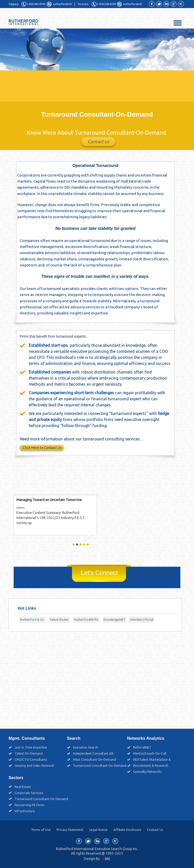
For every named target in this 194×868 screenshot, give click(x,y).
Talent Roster (59, 620)
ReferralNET (142, 747)
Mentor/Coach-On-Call (150, 753)
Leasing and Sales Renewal (34, 765)
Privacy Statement (70, 830)
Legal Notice (99, 830)
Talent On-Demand (29, 753)
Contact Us (155, 830)
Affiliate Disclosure (127, 830)
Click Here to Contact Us (42, 448)
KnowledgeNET (114, 620)
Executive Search (86, 747)
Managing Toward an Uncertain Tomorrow (49, 500)
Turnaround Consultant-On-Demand (100, 765)
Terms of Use (41, 830)
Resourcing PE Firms (30, 805)
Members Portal (142, 620)
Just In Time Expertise (31, 747)
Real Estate (23, 787)
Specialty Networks (147, 772)
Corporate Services (29, 793)
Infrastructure (25, 811)
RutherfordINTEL (86, 620)
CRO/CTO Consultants (31, 759)
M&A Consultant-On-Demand (94, 759)
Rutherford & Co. (32, 620)
